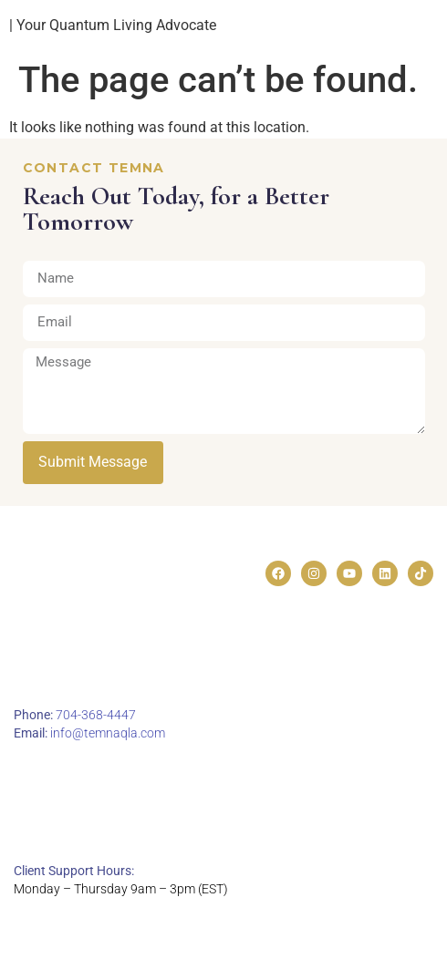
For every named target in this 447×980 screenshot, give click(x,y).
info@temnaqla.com (108, 733)
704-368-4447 (96, 715)
